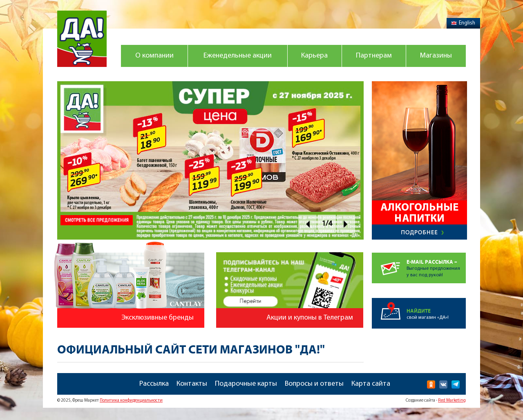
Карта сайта (371, 384)
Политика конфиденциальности (131, 401)
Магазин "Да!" (82, 39)
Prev (307, 224)
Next (346, 224)
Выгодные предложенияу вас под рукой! (436, 265)
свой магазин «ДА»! (436, 309)
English (463, 23)
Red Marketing (452, 401)
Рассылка (154, 384)
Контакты (192, 384)
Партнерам (374, 56)
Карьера (314, 56)
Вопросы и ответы (314, 384)
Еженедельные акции (238, 56)
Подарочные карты (246, 384)
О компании (154, 56)
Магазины (436, 56)
